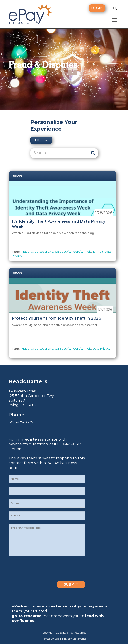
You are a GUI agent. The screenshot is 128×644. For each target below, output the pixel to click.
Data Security (62, 252)
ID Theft (98, 252)
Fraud (25, 252)
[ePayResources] (30, 14)
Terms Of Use (51, 639)
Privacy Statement (74, 639)
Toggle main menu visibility (115, 19)
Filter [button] (41, 140)
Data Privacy (101, 348)
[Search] (59, 153)
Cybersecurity (41, 252)
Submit (71, 584)
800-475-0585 (21, 422)
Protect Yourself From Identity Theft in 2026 (56, 318)
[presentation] (42, 568)
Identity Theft (82, 252)
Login (97, 8)
